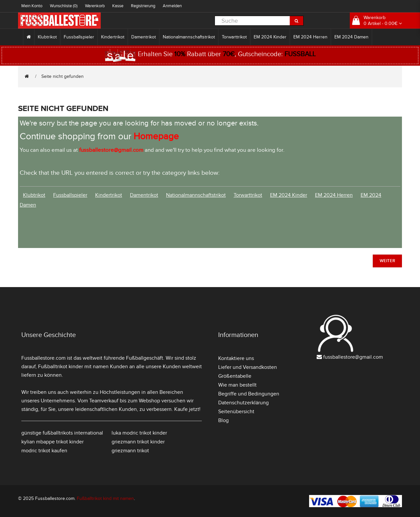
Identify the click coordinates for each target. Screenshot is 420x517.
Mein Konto (32, 6)
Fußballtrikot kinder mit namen (73, 367)
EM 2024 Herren (310, 37)
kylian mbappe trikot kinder (52, 442)
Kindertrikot (113, 37)
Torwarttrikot (234, 37)
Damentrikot (144, 37)
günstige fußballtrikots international (62, 433)
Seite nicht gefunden (63, 76)
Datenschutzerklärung (243, 403)
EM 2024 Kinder (270, 37)
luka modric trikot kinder (139, 433)
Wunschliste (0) (64, 6)
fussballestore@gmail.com (353, 357)
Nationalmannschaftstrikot (189, 37)
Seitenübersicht (236, 412)
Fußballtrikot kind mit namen (105, 498)
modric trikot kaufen (44, 451)
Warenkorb (95, 6)
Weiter (387, 261)
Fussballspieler (79, 37)
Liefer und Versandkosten (248, 367)
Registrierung (143, 6)
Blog (223, 420)
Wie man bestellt (237, 385)
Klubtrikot (47, 37)
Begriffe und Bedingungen (249, 394)
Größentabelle (235, 376)
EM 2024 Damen (351, 37)
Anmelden (172, 6)
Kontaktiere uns (236, 358)
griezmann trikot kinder (138, 442)
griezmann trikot (130, 451)
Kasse (118, 6)
